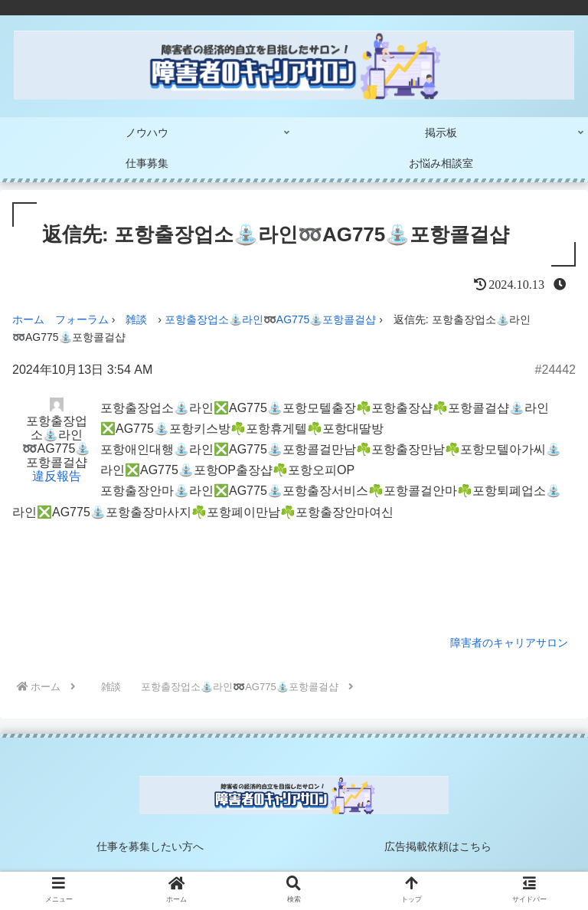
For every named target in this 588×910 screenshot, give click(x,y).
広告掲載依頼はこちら (438, 846)
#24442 (555, 370)
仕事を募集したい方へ (150, 846)
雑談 (136, 319)
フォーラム (82, 319)
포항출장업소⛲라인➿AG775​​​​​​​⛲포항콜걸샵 (271, 319)
